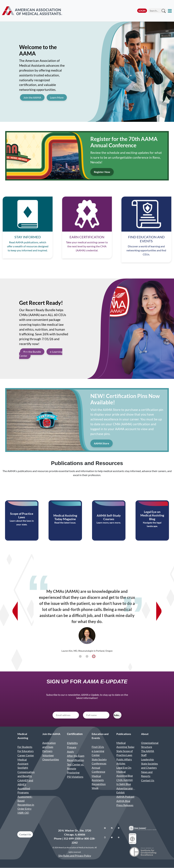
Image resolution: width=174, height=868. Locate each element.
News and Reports (147, 774)
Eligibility (72, 743)
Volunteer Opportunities (51, 757)
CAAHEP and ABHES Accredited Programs (25, 786)
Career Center (26, 755)
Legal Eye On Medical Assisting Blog (125, 772)
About (145, 734)
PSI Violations (75, 777)
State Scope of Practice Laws (125, 753)
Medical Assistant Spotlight (23, 764)
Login (142, 11)
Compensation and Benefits (26, 774)
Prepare (72, 747)
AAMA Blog (123, 801)
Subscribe (118, 715)
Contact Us (148, 780)
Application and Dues (49, 745)
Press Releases (125, 805)
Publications (124, 734)
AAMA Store (102, 443)
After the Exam (76, 756)
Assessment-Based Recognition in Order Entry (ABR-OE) (26, 805)
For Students (25, 747)
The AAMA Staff (148, 753)
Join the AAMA (32, 97)
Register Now (102, 172)
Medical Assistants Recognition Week (99, 782)
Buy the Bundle (32, 352)
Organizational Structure (150, 745)
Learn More (57, 97)
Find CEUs (98, 747)
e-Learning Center (98, 753)
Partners (47, 751)
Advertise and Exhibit (124, 790)
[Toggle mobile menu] (170, 11)
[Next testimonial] (159, 611)
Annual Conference (98, 770)
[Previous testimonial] (15, 611)
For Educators (26, 751)
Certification (75, 734)
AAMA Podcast (125, 797)
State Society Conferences (99, 761)
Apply (70, 751)
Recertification (75, 760)
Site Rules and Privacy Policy (75, 856)
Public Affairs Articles (124, 761)
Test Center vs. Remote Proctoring (75, 768)
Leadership (147, 759)
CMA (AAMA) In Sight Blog (125, 782)
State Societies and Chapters (149, 766)
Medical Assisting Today (125, 745)
